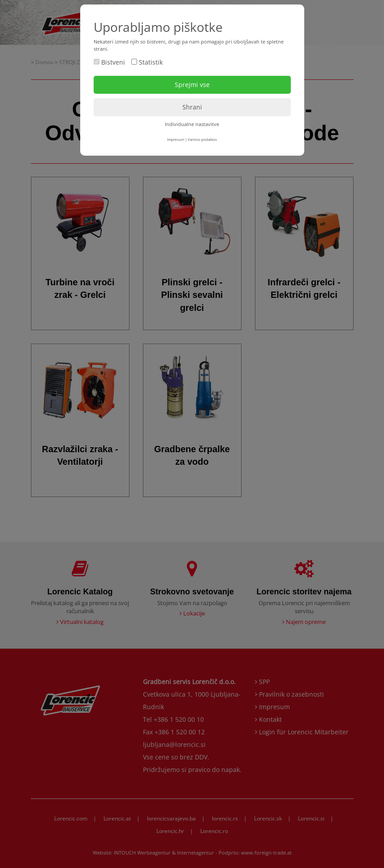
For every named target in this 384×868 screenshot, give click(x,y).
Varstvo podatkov (202, 139)
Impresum (176, 139)
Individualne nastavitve (192, 124)
